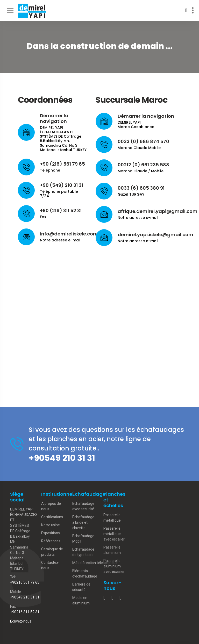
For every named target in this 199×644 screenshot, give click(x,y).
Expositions (51, 533)
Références (51, 541)
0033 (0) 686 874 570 (143, 141)
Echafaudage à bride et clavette (83, 522)
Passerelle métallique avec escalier (114, 534)
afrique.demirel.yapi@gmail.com (158, 211)
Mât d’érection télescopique (95, 563)
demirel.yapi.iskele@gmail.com (155, 235)
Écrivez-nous (21, 621)
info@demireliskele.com (69, 234)
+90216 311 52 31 (25, 612)
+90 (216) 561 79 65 (62, 164)
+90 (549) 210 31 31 (62, 185)
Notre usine (51, 525)
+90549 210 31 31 (62, 458)
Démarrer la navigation (54, 118)
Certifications (52, 517)
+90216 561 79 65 (25, 582)
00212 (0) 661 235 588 (143, 165)
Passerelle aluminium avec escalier (114, 566)
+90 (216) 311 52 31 (61, 210)
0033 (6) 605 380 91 (141, 188)
